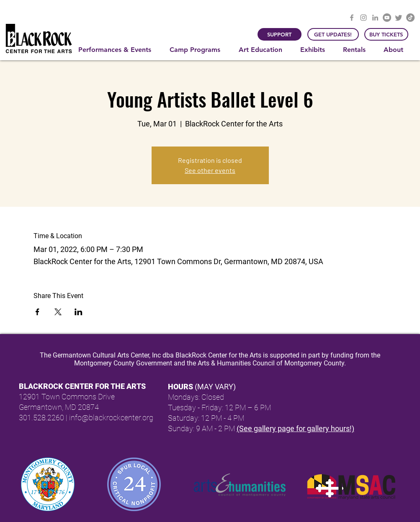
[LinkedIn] (375, 18)
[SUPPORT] (280, 34)
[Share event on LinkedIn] (79, 312)
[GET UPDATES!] (333, 34)
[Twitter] (399, 18)
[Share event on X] (58, 312)
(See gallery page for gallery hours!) (295, 428)
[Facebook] (352, 18)
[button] (118, 50)
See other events (210, 170)
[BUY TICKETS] (386, 34)
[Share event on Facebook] (37, 312)
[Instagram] (363, 18)
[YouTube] (387, 18)
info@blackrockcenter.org (111, 418)
